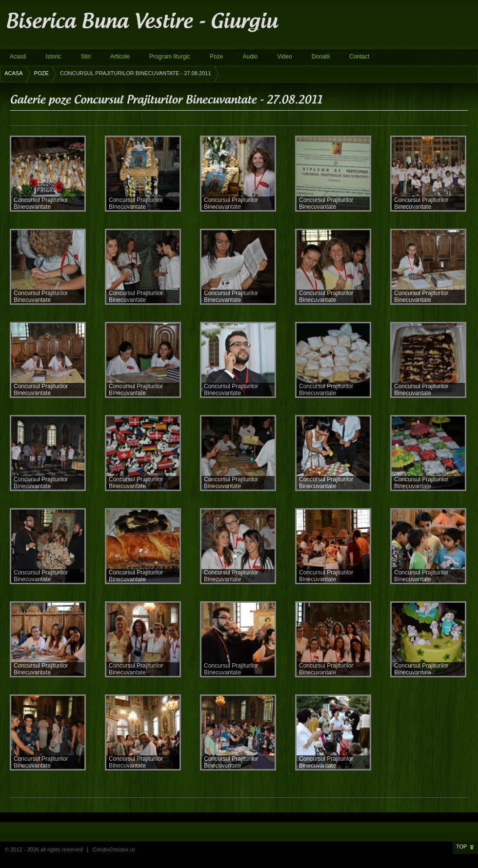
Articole (120, 57)
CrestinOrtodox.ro (114, 849)
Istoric (53, 57)
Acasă (18, 57)
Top (461, 847)
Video (284, 57)
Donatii (321, 57)
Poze (216, 57)
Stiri (86, 57)
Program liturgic (170, 57)
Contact (359, 57)
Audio (250, 57)
